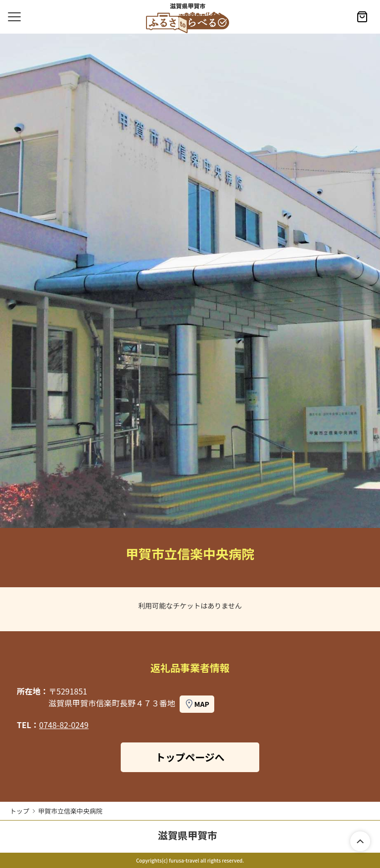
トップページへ (190, 757)
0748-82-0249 (64, 725)
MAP (202, 704)
